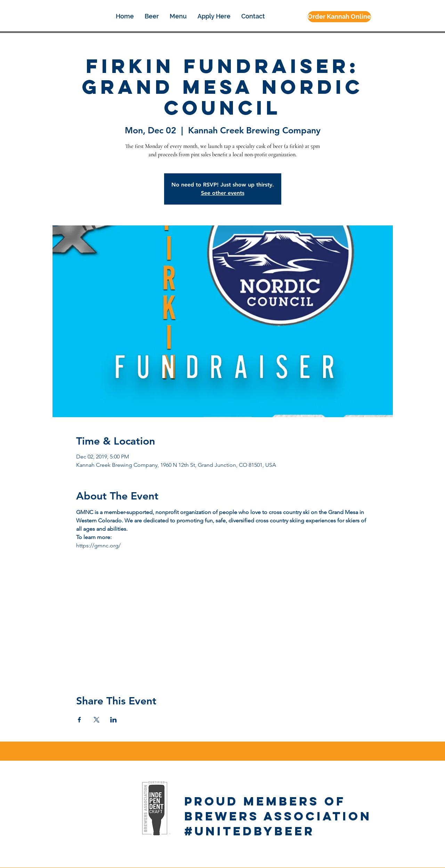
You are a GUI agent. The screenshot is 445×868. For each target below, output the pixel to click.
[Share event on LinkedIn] (114, 720)
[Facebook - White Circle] (58, 772)
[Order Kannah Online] (339, 17)
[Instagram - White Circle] (72, 772)
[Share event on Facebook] (79, 720)
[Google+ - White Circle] (86, 772)
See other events (223, 193)
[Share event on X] (96, 720)
